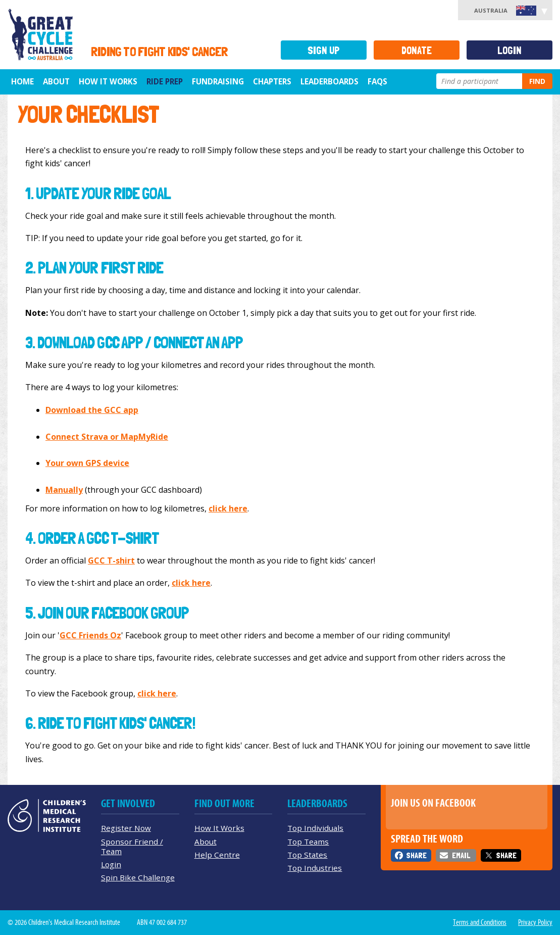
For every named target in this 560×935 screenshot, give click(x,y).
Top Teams (308, 841)
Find (537, 81)
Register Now (126, 828)
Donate (417, 50)
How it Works (108, 81)
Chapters (272, 81)
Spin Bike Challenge (138, 877)
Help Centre (217, 855)
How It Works (219, 828)
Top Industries (315, 868)
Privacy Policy (535, 922)
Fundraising (218, 81)
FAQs (377, 81)
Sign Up (324, 50)
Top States (307, 855)
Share (416, 855)
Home (22, 81)
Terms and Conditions (480, 922)
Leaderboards (329, 81)
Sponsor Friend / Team (132, 846)
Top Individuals (315, 828)
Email (461, 855)
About (56, 81)
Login (510, 50)
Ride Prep (165, 81)
